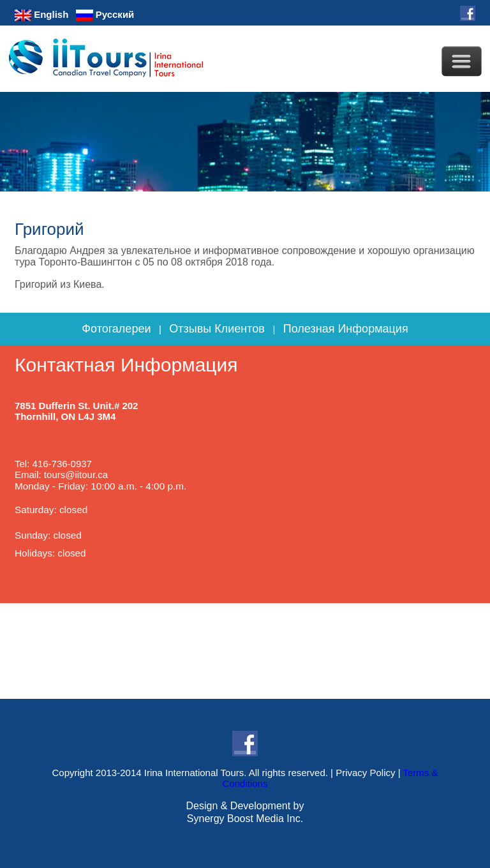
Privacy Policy (365, 773)
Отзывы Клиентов (217, 329)
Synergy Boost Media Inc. (245, 819)
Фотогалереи (116, 329)
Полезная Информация (346, 329)
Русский (105, 14)
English (41, 14)
